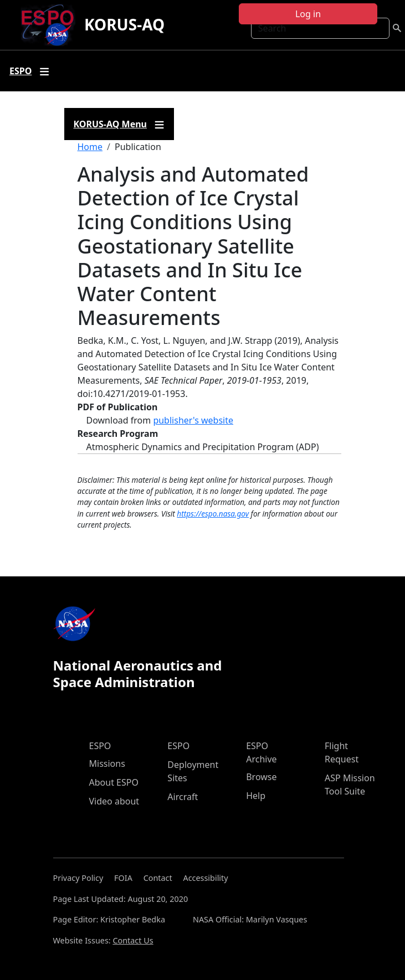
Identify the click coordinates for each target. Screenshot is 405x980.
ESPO (100, 746)
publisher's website (193, 420)
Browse (261, 777)
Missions (107, 764)
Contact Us (133, 940)
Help (256, 796)
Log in (308, 14)
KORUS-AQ (124, 24)
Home (90, 147)
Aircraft (183, 797)
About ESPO (114, 782)
